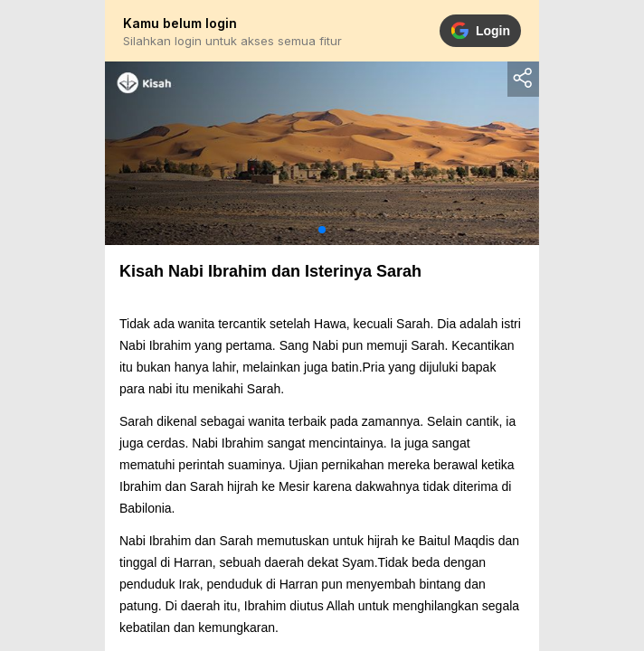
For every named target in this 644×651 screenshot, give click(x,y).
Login (480, 31)
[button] (322, 230)
